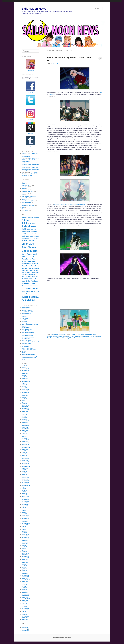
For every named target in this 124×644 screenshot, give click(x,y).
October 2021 (25, 427)
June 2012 (24, 604)
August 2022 (25, 411)
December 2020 (25, 443)
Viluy (67, 338)
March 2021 (24, 438)
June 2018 (24, 490)
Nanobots (49, 336)
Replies (78, 338)
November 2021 (25, 426)
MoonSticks (25, 321)
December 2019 (25, 462)
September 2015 (26, 542)
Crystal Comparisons (27, 310)
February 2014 (25, 572)
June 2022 (24, 415)
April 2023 (24, 402)
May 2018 (24, 492)
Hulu (101, 93)
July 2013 (24, 583)
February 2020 (25, 459)
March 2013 (24, 589)
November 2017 (25, 501)
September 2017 (26, 504)
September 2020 (26, 448)
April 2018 (24, 493)
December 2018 (25, 481)
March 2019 (24, 476)
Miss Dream (25, 317)
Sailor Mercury (70, 336)
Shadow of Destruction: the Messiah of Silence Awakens (70, 205)
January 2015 (25, 555)
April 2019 (24, 474)
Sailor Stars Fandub (27, 340)
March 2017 (24, 514)
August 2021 (25, 430)
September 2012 (26, 599)
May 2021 (24, 435)
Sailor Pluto (26, 283)
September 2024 (26, 381)
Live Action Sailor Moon (28, 191)
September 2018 (26, 485)
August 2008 (25, 618)
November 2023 (25, 394)
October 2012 (25, 597)
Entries (25, 627)
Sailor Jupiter (28, 241)
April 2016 (24, 531)
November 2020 (25, 444)
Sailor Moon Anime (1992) (59, 335)
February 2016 (25, 534)
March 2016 (24, 533)
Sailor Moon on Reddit (27, 336)
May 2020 (24, 454)
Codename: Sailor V (27, 185)
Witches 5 (72, 338)
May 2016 (24, 529)
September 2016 (26, 523)
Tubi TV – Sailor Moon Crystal (29, 350)
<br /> (63, 295)
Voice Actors (25, 210)
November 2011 (25, 608)
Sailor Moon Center (26, 331)
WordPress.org (25, 631)
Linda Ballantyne (32, 231)
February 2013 (25, 591)
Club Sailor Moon (26, 307)
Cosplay (24, 188)
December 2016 (25, 519)
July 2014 (24, 564)
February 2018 (25, 496)
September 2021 (26, 429)
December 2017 (25, 500)
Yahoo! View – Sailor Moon (28, 354)
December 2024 (25, 380)
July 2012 (24, 602)
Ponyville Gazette (24, 1)
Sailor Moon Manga (26, 203)
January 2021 (25, 441)
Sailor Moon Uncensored (28, 337)
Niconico (24, 326)
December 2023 (25, 393)
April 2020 (24, 456)
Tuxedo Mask (29, 297)
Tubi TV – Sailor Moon (27, 348)
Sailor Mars (28, 244)
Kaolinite (78, 335)
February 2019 (25, 478)
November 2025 (25, 372)
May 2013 (24, 586)
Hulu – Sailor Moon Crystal (28, 315)
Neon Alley (52, 94)
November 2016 (25, 520)
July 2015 (24, 545)
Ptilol (64, 336)
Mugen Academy (92, 335)
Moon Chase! (25, 318)
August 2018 (25, 487)
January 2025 (25, 378)
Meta (23, 195)
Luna (24, 234)
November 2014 (25, 558)
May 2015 (24, 548)
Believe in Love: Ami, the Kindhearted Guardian (67, 125)
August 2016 (25, 525)
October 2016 (25, 522)
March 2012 (24, 607)
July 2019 (24, 470)
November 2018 (25, 482)
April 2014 (24, 569)
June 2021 (24, 433)
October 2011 (25, 610)
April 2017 (24, 512)
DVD (35, 226)
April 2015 (24, 550)
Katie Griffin (29, 229)
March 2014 (24, 570)
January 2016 (25, 536)
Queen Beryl (29, 238)
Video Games (25, 209)
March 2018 (24, 495)
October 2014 (25, 559)
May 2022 (24, 416)
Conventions (25, 187)
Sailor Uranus (32, 286)
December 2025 (25, 370)
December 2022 (25, 408)
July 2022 (24, 413)
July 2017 (24, 507)
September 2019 (26, 466)
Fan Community (26, 190)
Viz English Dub (29, 300)
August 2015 (25, 544)
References (24, 199)
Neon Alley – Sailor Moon (28, 323)
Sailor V (24, 289)
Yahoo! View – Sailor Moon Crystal (30, 356)
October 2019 (25, 465)
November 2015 (25, 539)
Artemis (25, 217)
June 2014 (24, 566)
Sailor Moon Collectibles (28, 332)
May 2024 (24, 386)
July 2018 (24, 489)
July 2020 (24, 451)
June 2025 (24, 377)
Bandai (30, 217)
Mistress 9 (84, 335)
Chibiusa (26, 220)
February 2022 (25, 421)
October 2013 (25, 578)
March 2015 (24, 552)
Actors (23, 184)
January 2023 (25, 407)
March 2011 (24, 615)
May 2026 (24, 367)
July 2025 (24, 375)
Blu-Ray (36, 217)
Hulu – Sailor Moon (26, 314)
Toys (23, 207)
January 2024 (25, 391)
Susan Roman (26, 292)
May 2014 (24, 567)
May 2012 (24, 605)
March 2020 (24, 457)
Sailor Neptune (32, 281)
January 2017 (25, 517)
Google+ (30, 133)
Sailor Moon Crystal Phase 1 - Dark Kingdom (30, 259)
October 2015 (25, 541)
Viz (38, 297)
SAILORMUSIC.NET (26, 345)
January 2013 (25, 592)
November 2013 (25, 577)
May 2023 (24, 400)
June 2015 (24, 547)
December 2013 (25, 575)
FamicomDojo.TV (14, 1)
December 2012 (25, 594)
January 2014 (25, 574)
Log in (23, 626)
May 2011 (24, 613)
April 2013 (24, 588)
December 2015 (25, 537)
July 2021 (24, 432)
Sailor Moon (30, 251)
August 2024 (25, 383)
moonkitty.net (25, 320)
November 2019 (25, 463)
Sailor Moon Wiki (26, 339)
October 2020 (25, 446)
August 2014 (25, 563)
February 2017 (25, 515)
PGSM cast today (26, 328)
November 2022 (25, 410)
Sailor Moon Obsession (27, 334)
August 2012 (25, 600)
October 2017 (25, 503)
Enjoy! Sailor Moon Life (27, 312)
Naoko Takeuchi (30, 236)
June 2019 (24, 471)
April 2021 (24, 437)
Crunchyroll (25, 309)
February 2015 (25, 553)
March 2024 (24, 388)
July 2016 (24, 526)
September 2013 (26, 580)
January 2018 (25, 498)
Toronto (29, 294)
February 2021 (25, 440)
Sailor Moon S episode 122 (90, 336)
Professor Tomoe (57, 336)
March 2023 (24, 404)
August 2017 (25, 506)
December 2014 (25, 556)
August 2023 (25, 396)
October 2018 (25, 484)
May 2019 (24, 473)
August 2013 (25, 581)
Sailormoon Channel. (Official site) (30, 342)
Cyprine (73, 335)
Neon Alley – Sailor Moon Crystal (30, 324)
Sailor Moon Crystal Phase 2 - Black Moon (30, 264)
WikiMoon (24, 353)
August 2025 (25, 374)
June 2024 (24, 385)
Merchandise (25, 193)
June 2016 (24, 528)
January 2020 (25, 460)
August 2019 (25, 468)
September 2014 (26, 561)
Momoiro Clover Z (31, 234)
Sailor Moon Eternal (28, 270)
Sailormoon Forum (26, 343)
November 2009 (25, 616)
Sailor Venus (32, 289)
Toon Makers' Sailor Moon (28, 206)
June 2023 (24, 399)
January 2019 (25, 479)
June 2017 (24, 509)
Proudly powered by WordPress (62, 638)
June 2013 (24, 585)
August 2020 (25, 449)
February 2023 (25, 405)
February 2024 (25, 389)
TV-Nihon (24, 351)
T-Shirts (33, 291)
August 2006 (25, 619)
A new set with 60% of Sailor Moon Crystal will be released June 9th (30, 155)
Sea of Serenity (25, 347)
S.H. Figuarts (36, 238)
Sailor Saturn (62, 338)
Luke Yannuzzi (25, 153)
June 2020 (24, 452)
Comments (26, 629)
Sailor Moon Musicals (27, 204)
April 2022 (24, 418)
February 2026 (25, 369)
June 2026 (24, 366)
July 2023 (24, 397)
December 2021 (25, 424)
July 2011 (24, 611)
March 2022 (24, 419)
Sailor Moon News (34, 1)
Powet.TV (6, 1)
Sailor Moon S (78, 336)
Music (24, 236)
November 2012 (25, 596)
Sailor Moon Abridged (27, 329)
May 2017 (24, 511)
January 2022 (25, 422)
